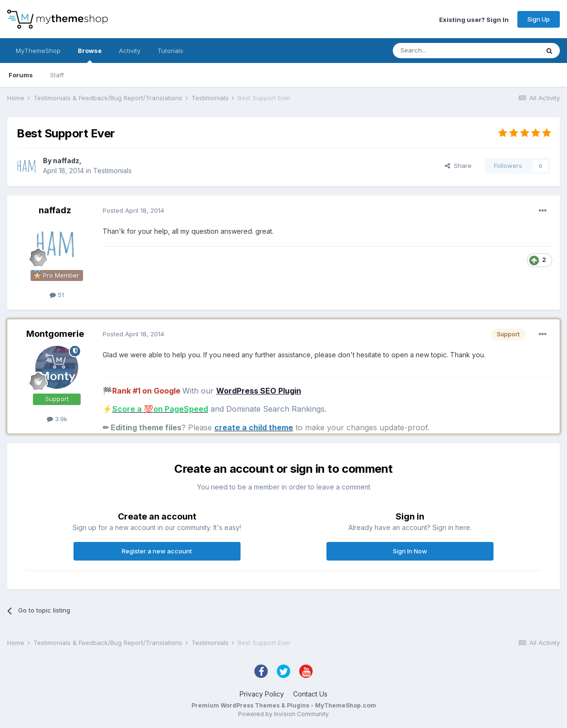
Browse (90, 55)
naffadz (66, 161)
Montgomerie (55, 334)
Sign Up (539, 19)
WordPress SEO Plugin (259, 391)
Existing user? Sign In (474, 19)
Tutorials (170, 51)
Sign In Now (410, 551)
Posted (133, 210)
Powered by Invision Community (283, 714)
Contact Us (310, 694)
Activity (130, 51)
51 (57, 295)
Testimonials (112, 171)
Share (458, 166)
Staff (57, 75)
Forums (21, 75)
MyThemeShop (38, 51)
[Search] (441, 51)
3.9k (57, 419)
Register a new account (157, 551)
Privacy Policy (262, 694)
